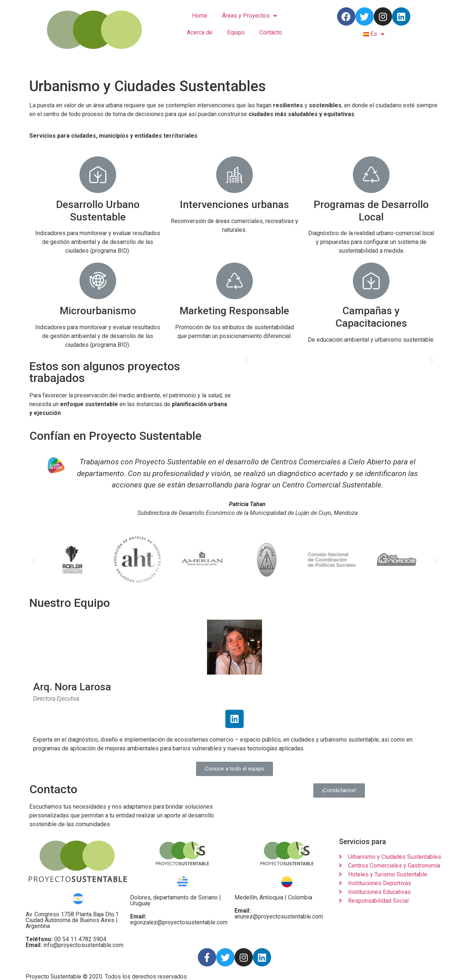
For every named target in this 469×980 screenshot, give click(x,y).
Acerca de (200, 32)
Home (200, 16)
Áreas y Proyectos (250, 16)
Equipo (236, 32)
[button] (246, 360)
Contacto (271, 32)
